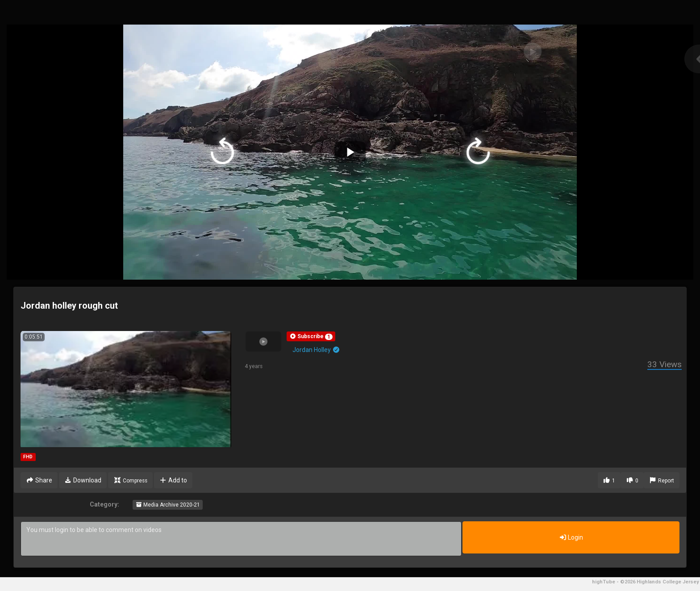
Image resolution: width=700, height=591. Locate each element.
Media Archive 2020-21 (168, 505)
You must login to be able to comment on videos (241, 539)
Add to (173, 480)
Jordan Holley (316, 350)
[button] (311, 336)
